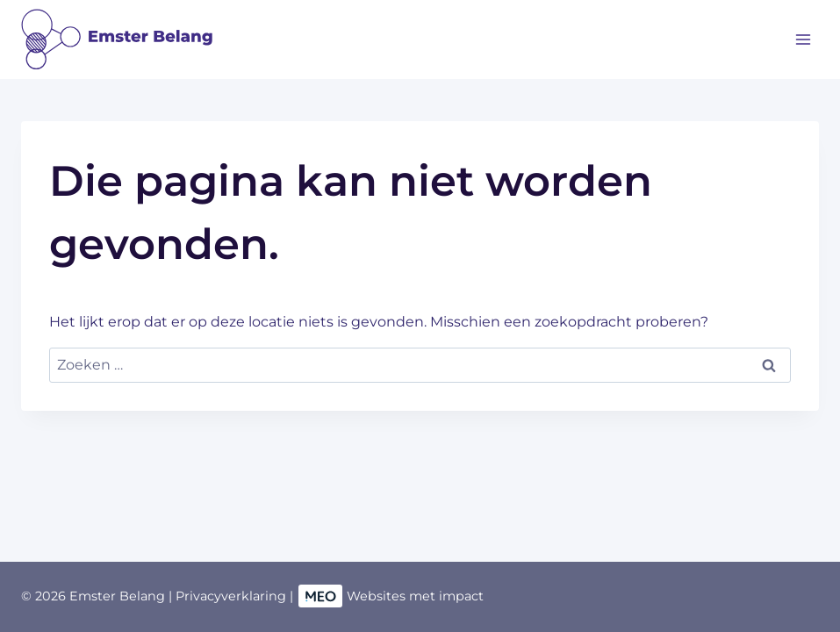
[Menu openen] (803, 39)
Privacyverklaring (231, 596)
